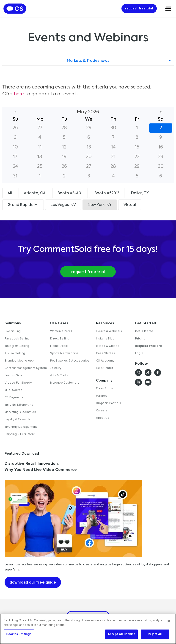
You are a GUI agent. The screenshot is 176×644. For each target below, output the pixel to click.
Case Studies (106, 353)
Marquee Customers (65, 383)
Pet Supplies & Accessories (70, 361)
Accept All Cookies (121, 634)
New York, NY (100, 205)
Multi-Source (14, 390)
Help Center (104, 368)
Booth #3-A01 (70, 193)
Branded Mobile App (19, 361)
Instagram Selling (17, 346)
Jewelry (56, 368)
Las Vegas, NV (63, 205)
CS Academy (105, 361)
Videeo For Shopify (18, 383)
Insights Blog (105, 339)
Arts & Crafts (59, 376)
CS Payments (14, 398)
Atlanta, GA (35, 193)
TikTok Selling (15, 353)
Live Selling (13, 331)
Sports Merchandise (64, 353)
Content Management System (26, 368)
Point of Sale (13, 376)
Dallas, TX (140, 193)
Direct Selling (60, 339)
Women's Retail (61, 331)
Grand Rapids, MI (23, 205)
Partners (102, 396)
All (10, 193)
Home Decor (59, 346)
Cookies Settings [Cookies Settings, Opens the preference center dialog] (19, 634)
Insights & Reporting (19, 405)
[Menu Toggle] (168, 9)
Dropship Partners (109, 403)
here (19, 94)
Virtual (130, 205)
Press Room (105, 389)
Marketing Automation (20, 412)
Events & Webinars (109, 331)
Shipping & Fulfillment (20, 434)
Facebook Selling (17, 339)
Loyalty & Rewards (18, 420)
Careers (102, 411)
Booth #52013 (107, 193)
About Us (103, 418)
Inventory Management (21, 427)
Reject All (155, 634)
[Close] (169, 621)
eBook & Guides (108, 346)
